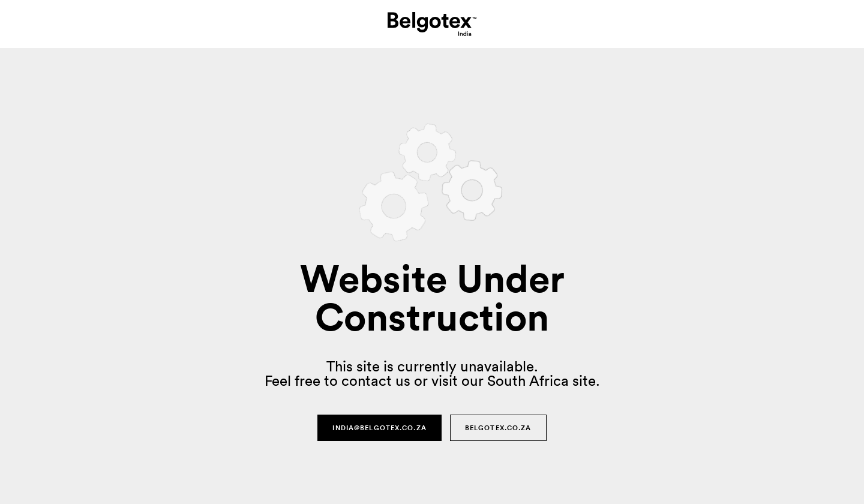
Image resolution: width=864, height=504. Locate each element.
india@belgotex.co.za (379, 428)
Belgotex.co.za (498, 428)
